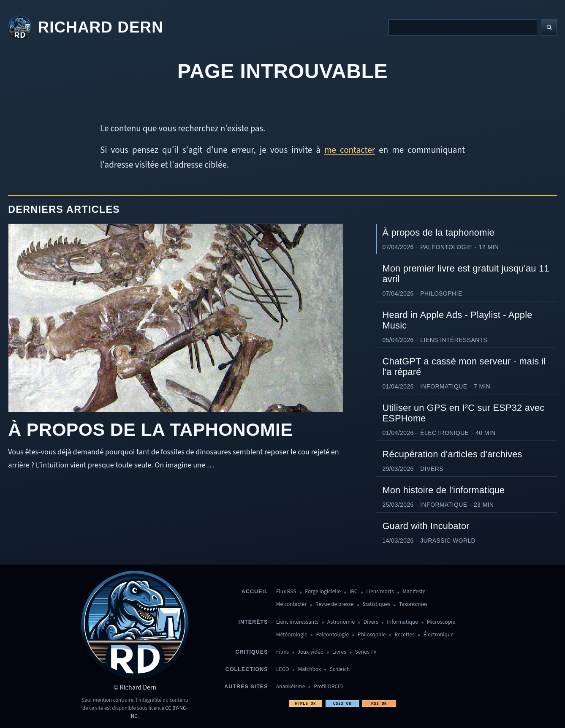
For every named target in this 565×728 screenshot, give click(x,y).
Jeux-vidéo (311, 652)
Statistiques (376, 604)
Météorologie (292, 635)
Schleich (340, 670)
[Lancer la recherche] (549, 27)
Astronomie (341, 622)
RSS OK (379, 703)
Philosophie (372, 635)
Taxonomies (413, 604)
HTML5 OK (306, 703)
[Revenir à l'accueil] (86, 28)
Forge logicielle (323, 592)
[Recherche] (463, 27)
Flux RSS (286, 592)
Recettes (404, 635)
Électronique (438, 635)
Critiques (251, 652)
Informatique (402, 622)
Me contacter (291, 604)
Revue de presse (335, 604)
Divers (371, 622)
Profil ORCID (328, 687)
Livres (339, 652)
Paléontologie (332, 635)
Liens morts (380, 592)
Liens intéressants (297, 622)
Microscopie (441, 622)
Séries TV (365, 652)
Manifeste (414, 592)
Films (282, 652)
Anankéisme (291, 687)
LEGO (283, 670)
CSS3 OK (342, 703)
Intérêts (253, 622)
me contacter (350, 150)
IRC (354, 592)
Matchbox (309, 670)
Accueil (255, 592)
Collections (247, 669)
